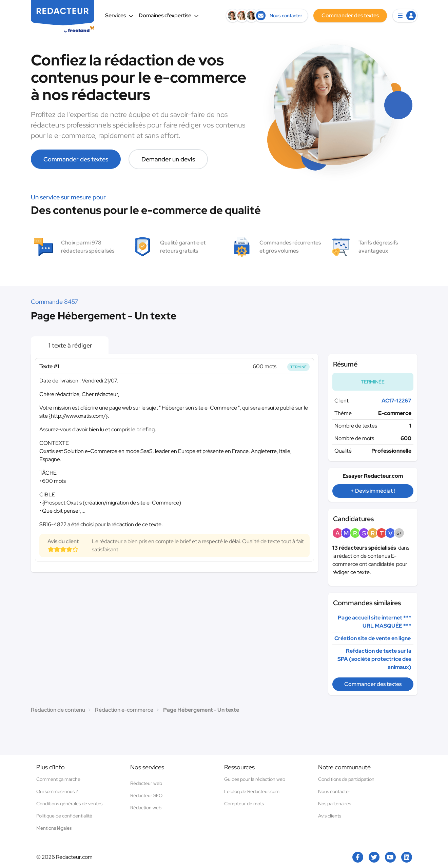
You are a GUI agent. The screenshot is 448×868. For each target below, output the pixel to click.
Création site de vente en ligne (373, 638)
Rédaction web (146, 808)
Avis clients (330, 816)
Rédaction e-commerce (124, 710)
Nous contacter (334, 791)
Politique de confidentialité (64, 816)
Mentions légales (54, 828)
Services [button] (119, 15)
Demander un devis (168, 159)
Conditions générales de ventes (69, 804)
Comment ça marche (58, 779)
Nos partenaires (335, 804)
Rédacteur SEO (146, 795)
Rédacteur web (146, 783)
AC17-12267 (396, 401)
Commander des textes (76, 159)
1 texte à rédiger (70, 345)
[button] (405, 16)
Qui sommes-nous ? (57, 791)
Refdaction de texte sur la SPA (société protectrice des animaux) (374, 659)
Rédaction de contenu (58, 710)
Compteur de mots (244, 804)
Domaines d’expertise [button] (169, 15)
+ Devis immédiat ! (373, 491)
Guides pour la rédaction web (255, 779)
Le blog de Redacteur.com (252, 791)
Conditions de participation (346, 779)
